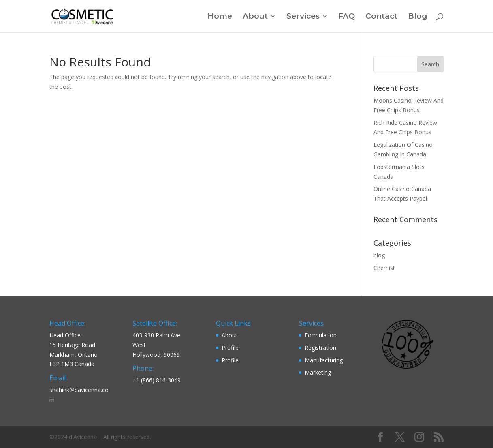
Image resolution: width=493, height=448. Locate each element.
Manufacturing (324, 360)
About (255, 17)
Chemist (384, 268)
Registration (320, 348)
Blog (418, 17)
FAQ (347, 17)
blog (379, 255)
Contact (381, 17)
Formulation (321, 335)
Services (303, 17)
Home (220, 17)
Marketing (318, 372)
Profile (230, 348)
